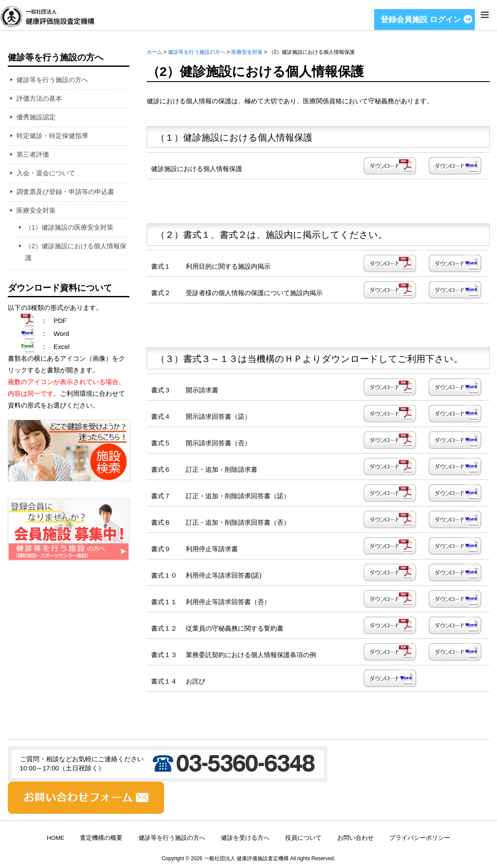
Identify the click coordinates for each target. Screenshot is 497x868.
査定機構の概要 (101, 838)
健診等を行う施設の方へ (197, 52)
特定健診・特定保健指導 (52, 136)
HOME (56, 838)
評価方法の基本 (39, 98)
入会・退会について (46, 173)
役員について (303, 838)
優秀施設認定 (36, 117)
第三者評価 (33, 154)
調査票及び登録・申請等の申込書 (65, 192)
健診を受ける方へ (245, 838)
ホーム (155, 52)
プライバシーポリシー (420, 838)
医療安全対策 (247, 52)
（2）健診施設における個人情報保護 (76, 252)
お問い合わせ (355, 838)
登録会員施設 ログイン (421, 20)
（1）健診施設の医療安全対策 (69, 227)
